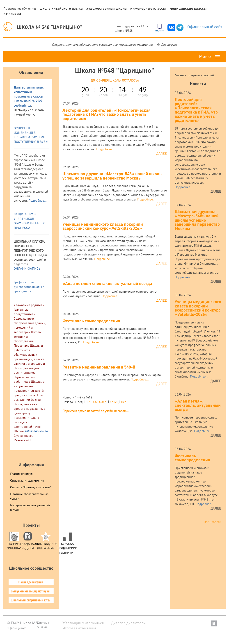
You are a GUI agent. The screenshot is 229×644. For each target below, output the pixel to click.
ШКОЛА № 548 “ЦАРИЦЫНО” (43, 27)
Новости (198, 83)
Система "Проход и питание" (31, 487)
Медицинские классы (188, 8)
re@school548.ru (36, 431)
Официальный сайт (205, 26)
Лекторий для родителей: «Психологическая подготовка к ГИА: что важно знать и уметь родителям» (106, 114)
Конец (114, 402)
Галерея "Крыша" (14, 542)
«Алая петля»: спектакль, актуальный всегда (107, 283)
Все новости (212, 522)
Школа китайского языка (61, 8)
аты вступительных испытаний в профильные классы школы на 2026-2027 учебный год (29, 96)
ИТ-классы (12, 13)
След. (103, 402)
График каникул (21, 473)
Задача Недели (28, 542)
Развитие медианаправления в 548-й (99, 367)
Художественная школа (106, 8)
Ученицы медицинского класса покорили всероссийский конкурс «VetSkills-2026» (103, 226)
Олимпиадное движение (46, 542)
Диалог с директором (128, 623)
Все (124, 402)
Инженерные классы (148, 8)
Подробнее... (38, 200)
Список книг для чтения (27, 480)
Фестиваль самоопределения (91, 321)
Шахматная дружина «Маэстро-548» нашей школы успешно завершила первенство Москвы (112, 176)
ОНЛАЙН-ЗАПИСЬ (27, 268)
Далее (161, 153)
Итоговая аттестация (79, 628)
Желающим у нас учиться (83, 623)
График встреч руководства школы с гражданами (29, 287)
